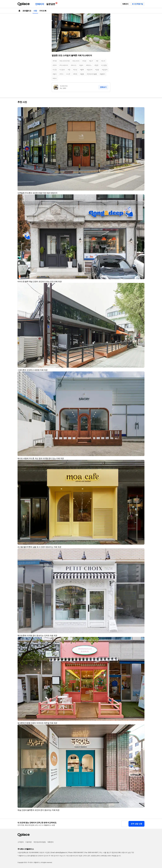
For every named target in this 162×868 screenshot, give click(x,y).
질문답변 (51, 4)
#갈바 (81, 65)
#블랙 (82, 70)
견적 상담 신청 (136, 824)
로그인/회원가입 (138, 4)
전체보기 (103, 87)
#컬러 (55, 74)
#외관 (84, 61)
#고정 (55, 70)
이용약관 (28, 842)
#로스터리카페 (65, 61)
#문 (97, 61)
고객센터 (21, 842)
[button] (142, 110)
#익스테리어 (64, 65)
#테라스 (89, 65)
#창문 (96, 65)
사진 (35, 11)
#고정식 (62, 70)
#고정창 (104, 65)
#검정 (97, 70)
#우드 (62, 74)
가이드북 (43, 11)
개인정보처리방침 (40, 842)
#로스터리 (76, 61)
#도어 (103, 61)
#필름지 (102, 74)
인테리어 (40, 4)
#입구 (91, 61)
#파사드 (74, 65)
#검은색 (90, 70)
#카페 (55, 61)
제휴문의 (125, 4)
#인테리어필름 (92, 74)
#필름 (82, 74)
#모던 (75, 70)
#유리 (55, 78)
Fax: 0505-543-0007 (91, 852)
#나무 (68, 74)
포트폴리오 (27, 11)
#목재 (75, 74)
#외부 (55, 65)
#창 (69, 70)
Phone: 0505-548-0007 (76, 852)
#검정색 (105, 70)
